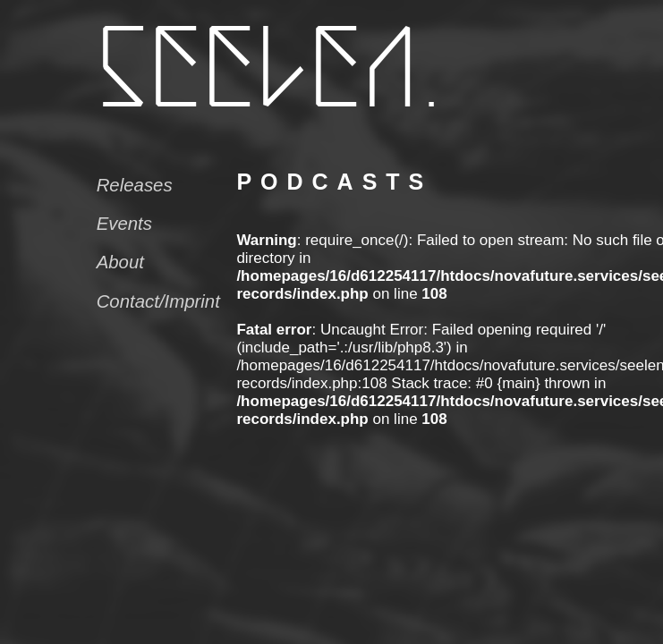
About (120, 262)
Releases (135, 185)
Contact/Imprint (158, 301)
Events (124, 224)
